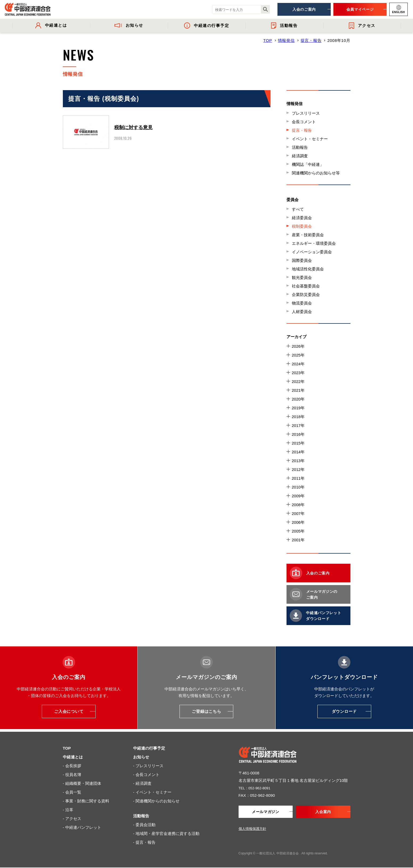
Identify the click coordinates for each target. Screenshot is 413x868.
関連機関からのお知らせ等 (316, 173)
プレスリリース (306, 113)
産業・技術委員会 (308, 235)
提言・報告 (311, 40)
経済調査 (300, 156)
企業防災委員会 (306, 295)
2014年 (298, 452)
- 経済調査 (142, 783)
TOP (268, 40)
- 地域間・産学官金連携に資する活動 (166, 833)
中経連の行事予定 (149, 748)
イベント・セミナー (310, 139)
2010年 (298, 487)
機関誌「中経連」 (308, 164)
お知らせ (141, 757)
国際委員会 (302, 260)
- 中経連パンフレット (82, 827)
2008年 (298, 505)
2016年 (298, 434)
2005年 (298, 531)
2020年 (298, 399)
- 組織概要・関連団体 (82, 783)
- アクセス (72, 819)
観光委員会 (302, 277)
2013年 (298, 461)
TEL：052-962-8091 (257, 788)
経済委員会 (302, 218)
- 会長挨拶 (72, 766)
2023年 (298, 373)
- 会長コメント (146, 775)
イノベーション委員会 (312, 252)
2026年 (298, 346)
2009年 (298, 496)
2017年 (298, 425)
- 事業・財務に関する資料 (86, 801)
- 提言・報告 (144, 842)
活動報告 (300, 147)
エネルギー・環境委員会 (314, 243)
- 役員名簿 (72, 775)
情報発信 (286, 40)
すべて (298, 209)
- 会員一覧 (72, 792)
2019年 (298, 408)
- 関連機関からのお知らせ (156, 801)
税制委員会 (302, 226)
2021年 (298, 390)
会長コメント (304, 122)
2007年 (298, 513)
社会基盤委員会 (306, 286)
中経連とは (73, 757)
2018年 (298, 417)
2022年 (298, 381)
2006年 (298, 522)
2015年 (298, 443)
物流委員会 (302, 303)
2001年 (298, 540)
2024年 (298, 364)
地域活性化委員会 (308, 269)
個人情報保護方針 (252, 829)
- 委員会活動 (144, 825)
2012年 (298, 469)
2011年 (298, 478)
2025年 (298, 355)
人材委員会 (302, 312)
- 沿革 (68, 810)
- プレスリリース (148, 766)
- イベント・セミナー (152, 792)
